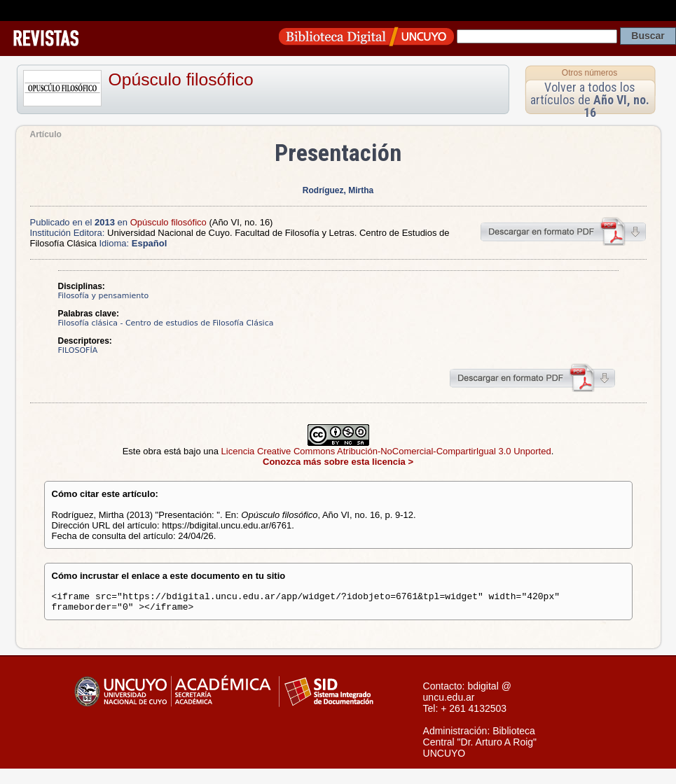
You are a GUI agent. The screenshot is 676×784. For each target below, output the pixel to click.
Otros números (589, 73)
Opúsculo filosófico (181, 79)
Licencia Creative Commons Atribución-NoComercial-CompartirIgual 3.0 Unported (386, 451)
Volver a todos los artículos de (590, 100)
